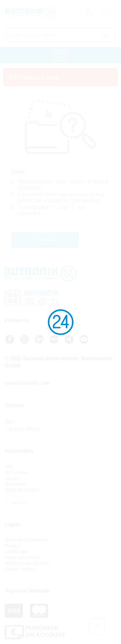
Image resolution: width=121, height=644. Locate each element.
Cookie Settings (21, 569)
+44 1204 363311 (22, 429)
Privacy (12, 546)
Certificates (16, 552)
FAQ (9, 467)
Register (16, 502)
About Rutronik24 (22, 490)
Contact (13, 478)
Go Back (45, 240)
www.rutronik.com (27, 383)
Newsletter (15, 484)
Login (14, 496)
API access (16, 472)
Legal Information (22, 557)
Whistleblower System (27, 563)
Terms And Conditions (27, 540)
